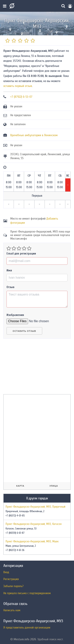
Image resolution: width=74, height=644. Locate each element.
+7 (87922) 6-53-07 (21, 97)
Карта (20, 486)
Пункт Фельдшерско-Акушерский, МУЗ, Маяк (32, 542)
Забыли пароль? (13, 586)
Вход (6, 572)
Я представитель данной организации (27, 628)
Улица (54, 486)
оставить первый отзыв (18, 86)
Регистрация (11, 579)
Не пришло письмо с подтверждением (27, 593)
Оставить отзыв (24, 331)
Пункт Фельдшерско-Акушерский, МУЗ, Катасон (34, 524)
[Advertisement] (33, 368)
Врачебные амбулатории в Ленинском (34, 135)
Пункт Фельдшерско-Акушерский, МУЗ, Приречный (35, 507)
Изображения (15, 315)
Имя (9, 270)
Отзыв (10, 287)
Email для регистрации (21, 254)
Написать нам (12, 610)
